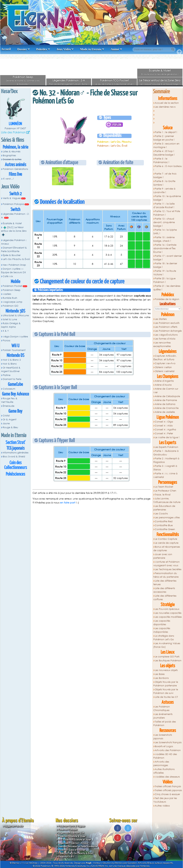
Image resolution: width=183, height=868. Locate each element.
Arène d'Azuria (163, 385)
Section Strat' (15, 443)
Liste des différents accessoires (164, 590)
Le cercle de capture (167, 543)
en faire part (68, 502)
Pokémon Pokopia (13, 204)
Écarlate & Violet (160, 70)
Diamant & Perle (12, 379)
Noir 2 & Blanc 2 (12, 360)
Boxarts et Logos (164, 746)
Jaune (6, 423)
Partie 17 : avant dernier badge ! (168, 258)
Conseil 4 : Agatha (165, 430)
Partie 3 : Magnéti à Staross (165, 468)
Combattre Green (165, 529)
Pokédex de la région (167, 299)
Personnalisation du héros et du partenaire (166, 575)
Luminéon (15, 124)
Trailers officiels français (168, 786)
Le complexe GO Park (167, 657)
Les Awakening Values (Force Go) (167, 645)
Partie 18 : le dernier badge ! (165, 265)
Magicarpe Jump (13, 302)
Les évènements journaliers (163, 716)
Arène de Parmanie (166, 400)
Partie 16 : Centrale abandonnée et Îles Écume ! (165, 248)
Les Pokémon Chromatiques (162, 708)
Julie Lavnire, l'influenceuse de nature (167, 500)
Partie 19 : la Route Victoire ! (165, 273)
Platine (7, 375)
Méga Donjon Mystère (15, 337)
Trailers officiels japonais (168, 790)
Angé (88, 863)
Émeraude (8, 406)
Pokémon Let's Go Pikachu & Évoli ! (76, 853)
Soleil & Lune (10, 319)
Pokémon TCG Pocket (114, 80)
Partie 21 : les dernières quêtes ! (167, 288)
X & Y (6, 331)
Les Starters (161, 319)
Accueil (6, 49)
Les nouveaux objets (166, 670)
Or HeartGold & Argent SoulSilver (11, 369)
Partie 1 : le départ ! (166, 132)
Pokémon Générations (15, 169)
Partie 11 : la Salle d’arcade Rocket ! (164, 206)
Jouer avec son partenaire (163, 556)
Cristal (6, 416)
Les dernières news (165, 107)
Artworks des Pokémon (168, 750)
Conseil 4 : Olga (164, 422)
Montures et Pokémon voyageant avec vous (167, 564)
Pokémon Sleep (23, 77)
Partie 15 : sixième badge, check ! (164, 239)
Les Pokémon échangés (168, 331)
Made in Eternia (91, 49)
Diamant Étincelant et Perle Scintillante (78, 846)
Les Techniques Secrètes (168, 569)
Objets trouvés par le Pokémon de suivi (166, 691)
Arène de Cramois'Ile (167, 408)
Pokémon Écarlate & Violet (72, 836)
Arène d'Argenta (164, 381)
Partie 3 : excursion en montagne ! (166, 145)
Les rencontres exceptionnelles (162, 344)
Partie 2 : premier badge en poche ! (164, 138)
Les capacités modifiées (168, 617)
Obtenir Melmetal (165, 371)
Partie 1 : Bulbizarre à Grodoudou (166, 453)
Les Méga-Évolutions (166, 335)
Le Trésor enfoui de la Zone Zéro (160, 80)
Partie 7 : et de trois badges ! (165, 175)
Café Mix (8, 276)
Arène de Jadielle (165, 412)
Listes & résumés (12, 152)
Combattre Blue (164, 525)
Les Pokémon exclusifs (167, 323)
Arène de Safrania (165, 404)
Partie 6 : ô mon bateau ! (168, 168)
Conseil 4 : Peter (164, 433)
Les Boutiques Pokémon (168, 661)
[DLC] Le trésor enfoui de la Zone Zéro (14, 231)
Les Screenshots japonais (163, 737)
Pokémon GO (10, 306)
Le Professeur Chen (165, 491)
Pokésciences (15, 474)
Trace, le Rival (163, 495)
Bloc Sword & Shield (14, 457)
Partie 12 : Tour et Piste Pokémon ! (167, 213)
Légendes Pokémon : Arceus (14, 242)
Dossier (22, 49)
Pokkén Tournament (14, 350)
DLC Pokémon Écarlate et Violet (75, 840)
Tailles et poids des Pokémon (165, 723)
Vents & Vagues (12, 198)
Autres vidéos (162, 806)
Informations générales (16, 453)
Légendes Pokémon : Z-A (69, 80)
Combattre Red (164, 521)
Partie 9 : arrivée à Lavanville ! (164, 190)
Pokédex (42, 49)
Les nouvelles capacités (168, 613)
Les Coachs (161, 514)
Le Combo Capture (166, 539)
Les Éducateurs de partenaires (164, 508)
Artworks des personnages (161, 764)
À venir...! (8, 179)
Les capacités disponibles (162, 623)
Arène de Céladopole (167, 396)
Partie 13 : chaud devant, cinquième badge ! (164, 222)
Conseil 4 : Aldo (164, 426)
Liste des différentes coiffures (165, 598)
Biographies (9, 155)
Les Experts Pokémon (166, 447)
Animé (115, 49)
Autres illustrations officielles (164, 771)
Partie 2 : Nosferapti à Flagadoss (166, 460)
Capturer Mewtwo (165, 363)
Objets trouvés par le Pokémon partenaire (166, 684)
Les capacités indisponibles (162, 630)
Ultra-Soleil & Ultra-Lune (16, 315)
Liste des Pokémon (13, 132)
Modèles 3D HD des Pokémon (165, 756)
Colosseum (9, 389)
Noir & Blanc (10, 364)
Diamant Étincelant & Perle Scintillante (14, 249)
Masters (7, 294)
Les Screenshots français (168, 742)
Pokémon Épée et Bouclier (72, 850)
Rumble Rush (10, 298)
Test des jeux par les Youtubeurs (165, 800)
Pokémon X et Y (66, 857)
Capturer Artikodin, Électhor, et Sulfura (165, 358)
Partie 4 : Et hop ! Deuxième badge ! (164, 153)
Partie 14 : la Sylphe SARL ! (165, 232)
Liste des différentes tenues (165, 583)
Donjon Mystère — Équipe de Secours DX (13, 271)
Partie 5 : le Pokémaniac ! (161, 160)
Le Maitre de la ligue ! (167, 437)
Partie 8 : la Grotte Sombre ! (164, 183)
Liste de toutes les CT (166, 697)
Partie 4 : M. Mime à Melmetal (165, 475)
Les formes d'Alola (165, 339)
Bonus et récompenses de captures (167, 549)
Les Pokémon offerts (166, 327)
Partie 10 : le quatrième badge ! (167, 198)
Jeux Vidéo (64, 49)
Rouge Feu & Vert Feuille (9, 400)
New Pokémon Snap (14, 265)
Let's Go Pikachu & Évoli (16, 259)
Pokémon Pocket (12, 286)
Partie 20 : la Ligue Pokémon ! (165, 280)
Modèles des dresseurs (167, 777)
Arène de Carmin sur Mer (166, 391)
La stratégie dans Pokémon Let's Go (164, 638)
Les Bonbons (162, 678)
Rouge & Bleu (10, 427)
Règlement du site (14, 826)
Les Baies (160, 674)
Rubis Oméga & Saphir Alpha (11, 325)
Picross (6, 340)
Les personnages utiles (167, 517)
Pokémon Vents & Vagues (72, 826)
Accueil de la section (167, 103)
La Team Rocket (164, 487)
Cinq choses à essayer (167, 794)
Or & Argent (9, 420)
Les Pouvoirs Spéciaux (167, 609)
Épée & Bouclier (12, 255)
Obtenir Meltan (163, 367)
